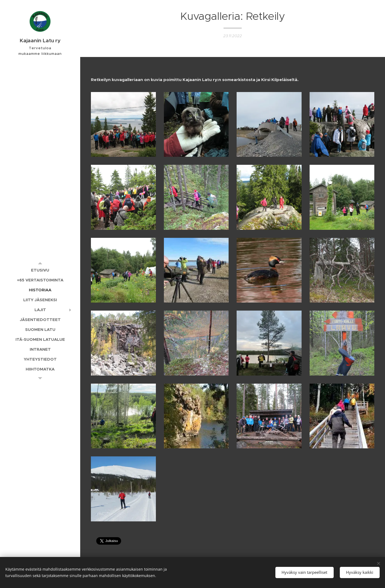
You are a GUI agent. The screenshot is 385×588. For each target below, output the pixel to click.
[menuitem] (40, 270)
